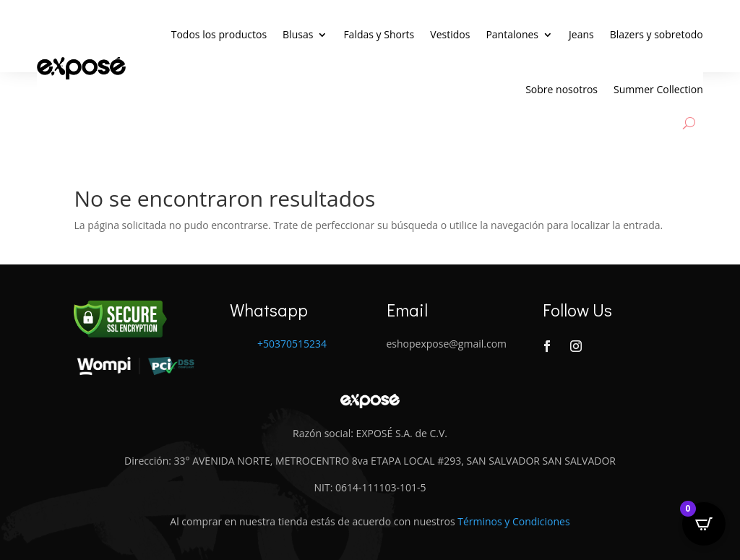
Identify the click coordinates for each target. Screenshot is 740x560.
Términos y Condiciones (513, 521)
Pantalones (512, 34)
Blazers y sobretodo (657, 34)
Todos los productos (219, 34)
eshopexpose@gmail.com (447, 344)
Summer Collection (658, 89)
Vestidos (450, 34)
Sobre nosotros (562, 89)
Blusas (298, 34)
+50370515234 (292, 344)
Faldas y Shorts (379, 34)
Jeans (581, 34)
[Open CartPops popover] (704, 524)
